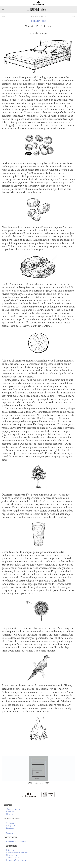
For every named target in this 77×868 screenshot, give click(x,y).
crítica (4, 17)
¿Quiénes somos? (13, 809)
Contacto (10, 812)
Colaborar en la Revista (16, 842)
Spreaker (10, 833)
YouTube (10, 823)
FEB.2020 (72, 17)
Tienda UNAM (13, 858)
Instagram (10, 826)
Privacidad (11, 850)
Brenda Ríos (38, 21)
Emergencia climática (38, 17)
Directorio (11, 814)
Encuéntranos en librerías (17, 853)
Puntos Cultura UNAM (16, 860)
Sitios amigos (12, 855)
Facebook (10, 828)
